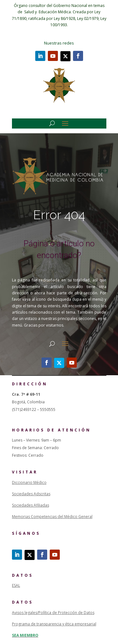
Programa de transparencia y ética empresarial (54, 624)
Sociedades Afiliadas (31, 505)
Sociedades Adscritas (31, 494)
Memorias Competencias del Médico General (52, 517)
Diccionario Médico (29, 482)
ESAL (16, 585)
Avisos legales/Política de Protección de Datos (53, 613)
